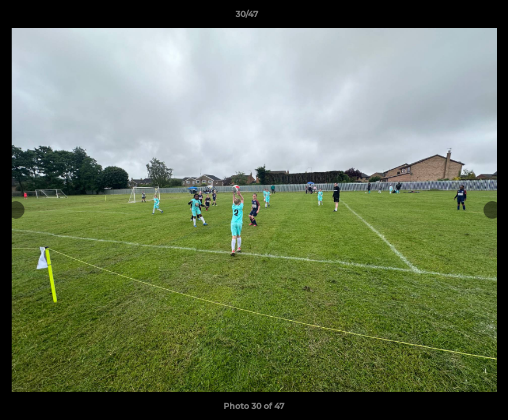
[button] (459, 17)
